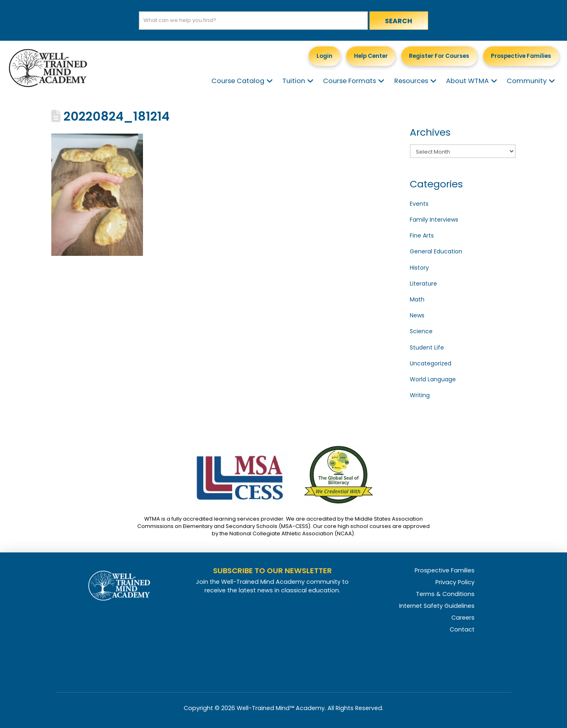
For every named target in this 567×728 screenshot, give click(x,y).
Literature (423, 284)
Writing (420, 395)
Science (421, 331)
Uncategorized (431, 363)
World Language (433, 379)
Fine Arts (422, 235)
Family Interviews (434, 220)
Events (419, 204)
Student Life (427, 348)
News (417, 315)
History (419, 268)
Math (417, 299)
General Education (436, 251)
